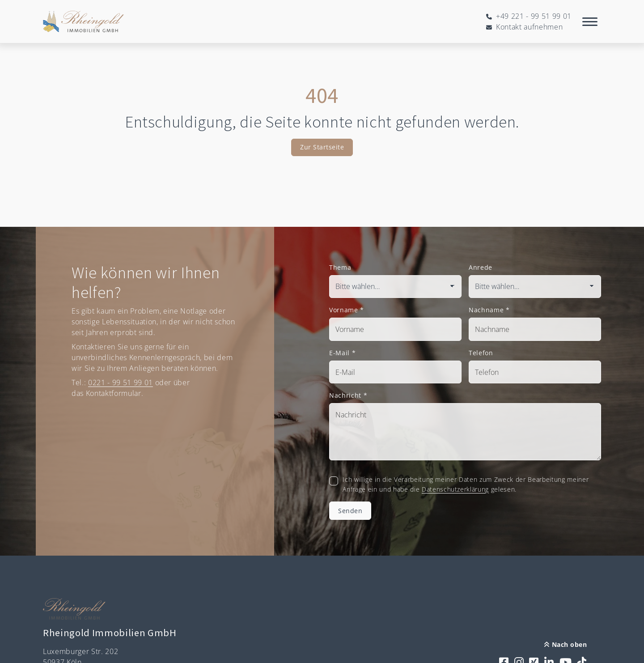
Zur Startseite (322, 147)
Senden (350, 511)
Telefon (481, 353)
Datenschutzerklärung (455, 489)
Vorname (347, 310)
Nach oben (566, 644)
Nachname (489, 310)
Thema (340, 267)
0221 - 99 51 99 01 (121, 382)
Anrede (481, 267)
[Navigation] (590, 21)
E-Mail (342, 353)
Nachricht (348, 395)
